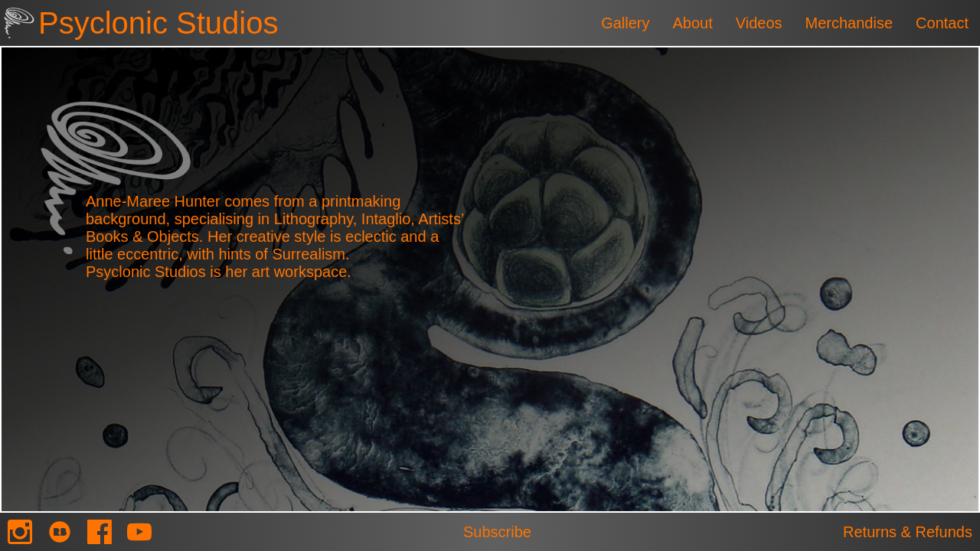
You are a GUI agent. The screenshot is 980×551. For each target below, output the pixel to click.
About (692, 23)
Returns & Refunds (908, 532)
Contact (942, 23)
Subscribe (497, 532)
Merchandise (849, 23)
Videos (759, 23)
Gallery (625, 23)
